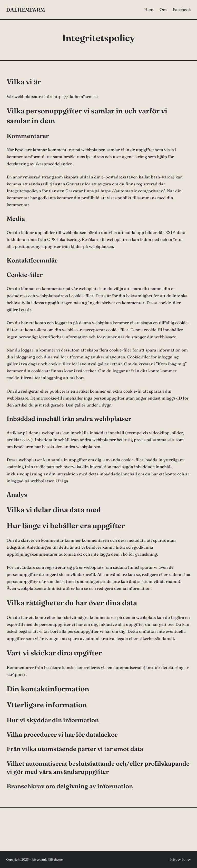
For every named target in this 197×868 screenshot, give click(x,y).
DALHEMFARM (26, 10)
